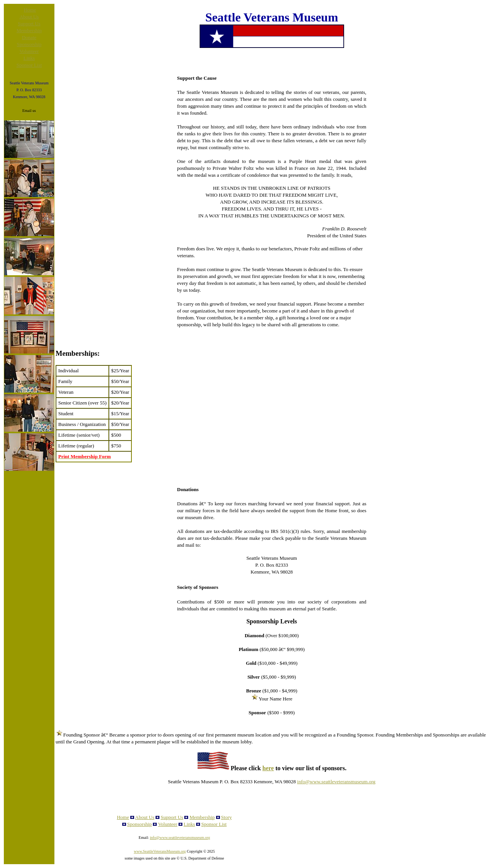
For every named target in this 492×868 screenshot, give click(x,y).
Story (226, 817)
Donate (29, 37)
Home (30, 10)
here (268, 768)
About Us (29, 17)
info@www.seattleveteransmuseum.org (336, 782)
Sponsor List (29, 65)
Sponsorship (29, 44)
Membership (29, 30)
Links (29, 58)
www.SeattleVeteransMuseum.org (160, 851)
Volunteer (29, 51)
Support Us (29, 24)
